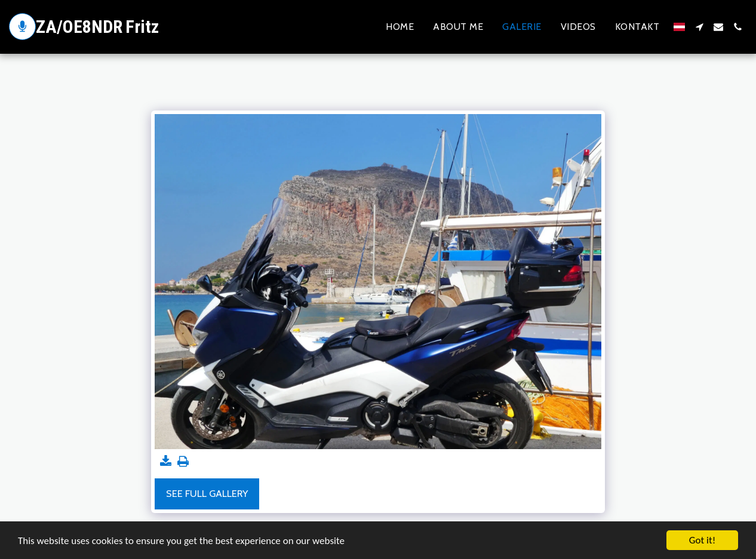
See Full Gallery (207, 493)
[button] (699, 27)
